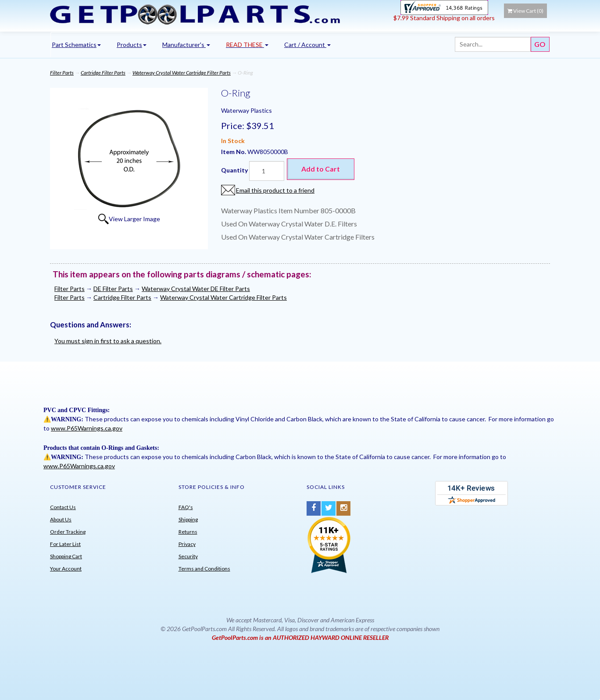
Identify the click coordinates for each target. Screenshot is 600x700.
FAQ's (186, 507)
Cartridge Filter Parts (103, 73)
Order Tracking (68, 532)
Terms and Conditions (204, 569)
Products (132, 45)
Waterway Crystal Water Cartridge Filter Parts (182, 73)
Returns (188, 532)
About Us (61, 519)
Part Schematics (76, 45)
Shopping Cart (66, 556)
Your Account (66, 569)
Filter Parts (62, 73)
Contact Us (63, 507)
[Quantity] (267, 171)
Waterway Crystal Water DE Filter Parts (196, 289)
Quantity (234, 170)
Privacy (187, 544)
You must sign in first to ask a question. (108, 341)
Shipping (188, 519)
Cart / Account (307, 45)
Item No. (234, 152)
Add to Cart (321, 169)
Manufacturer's (186, 45)
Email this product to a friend (275, 190)
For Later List (65, 544)
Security (188, 556)
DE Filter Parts (113, 289)
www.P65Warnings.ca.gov (87, 428)
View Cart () (525, 11)
